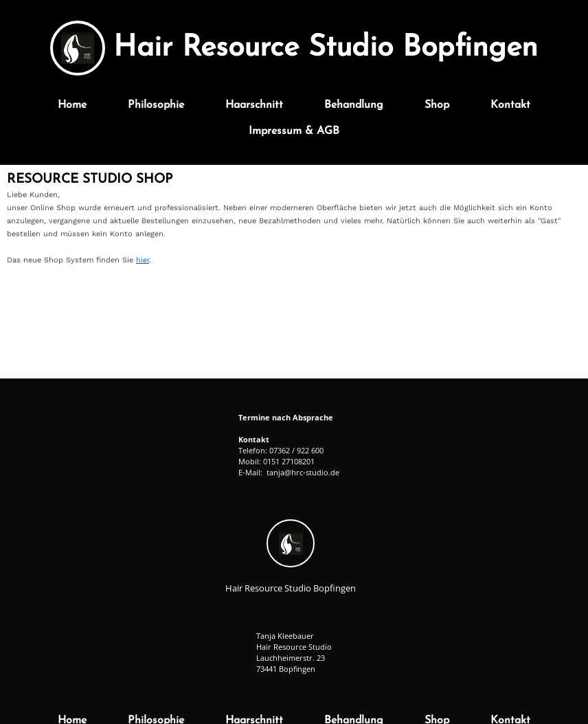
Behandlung (354, 105)
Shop (437, 105)
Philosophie (156, 105)
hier (143, 260)
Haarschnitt (254, 105)
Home (72, 105)
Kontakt (510, 105)
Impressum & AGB (294, 131)
